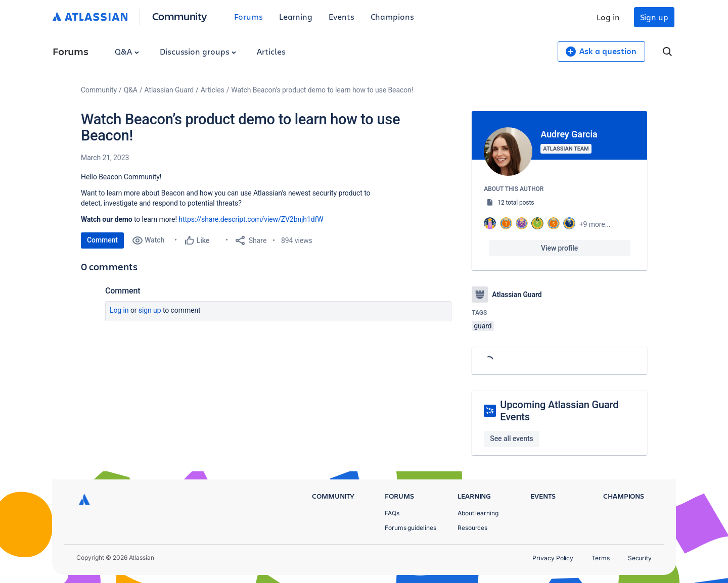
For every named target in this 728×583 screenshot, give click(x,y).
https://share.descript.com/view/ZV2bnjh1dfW (251, 219)
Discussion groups (198, 51)
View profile (559, 248)
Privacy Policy (553, 558)
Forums (248, 16)
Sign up (654, 17)
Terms (601, 558)
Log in (608, 17)
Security (640, 558)
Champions (392, 16)
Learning (296, 16)
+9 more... (595, 224)
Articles (271, 51)
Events (342, 16)
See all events (511, 439)
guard (483, 326)
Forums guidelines (411, 528)
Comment (102, 240)
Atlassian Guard (169, 90)
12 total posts (516, 203)
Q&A (127, 51)
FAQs (392, 513)
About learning (478, 513)
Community (180, 16)
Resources (472, 528)
